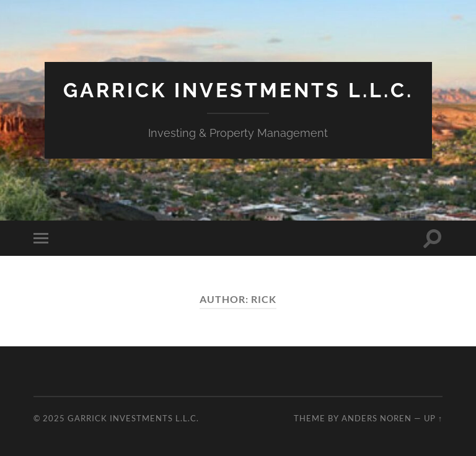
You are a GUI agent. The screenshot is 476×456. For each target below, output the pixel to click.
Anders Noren (377, 418)
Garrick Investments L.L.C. (238, 90)
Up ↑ (433, 418)
